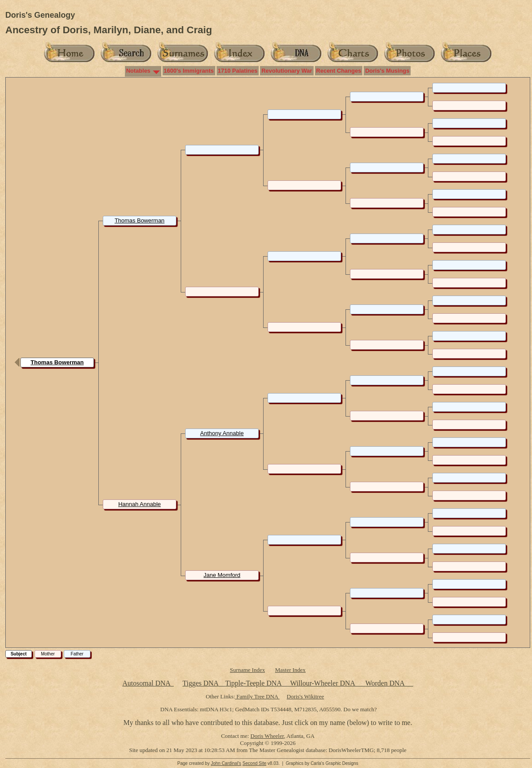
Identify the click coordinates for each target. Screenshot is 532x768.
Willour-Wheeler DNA (323, 683)
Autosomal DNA (148, 683)
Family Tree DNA (257, 696)
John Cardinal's (226, 763)
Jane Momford (222, 575)
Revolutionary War (287, 71)
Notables (138, 71)
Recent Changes (339, 71)
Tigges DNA (200, 683)
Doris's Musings (387, 71)
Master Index (290, 670)
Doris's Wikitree (305, 696)
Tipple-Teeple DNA (253, 683)
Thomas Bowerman (57, 362)
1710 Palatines (238, 71)
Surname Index (247, 670)
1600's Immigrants (189, 71)
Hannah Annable (140, 504)
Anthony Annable (222, 433)
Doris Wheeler (267, 736)
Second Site (254, 763)
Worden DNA (386, 683)
